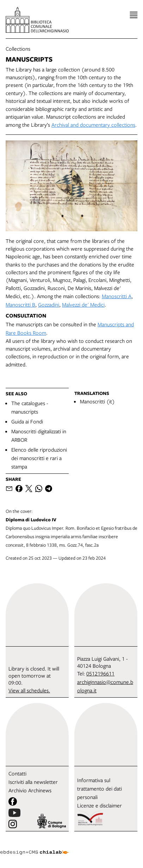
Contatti (17, 773)
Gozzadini (49, 304)
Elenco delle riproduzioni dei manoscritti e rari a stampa (39, 458)
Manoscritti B (20, 304)
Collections (18, 49)
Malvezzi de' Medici (83, 304)
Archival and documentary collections (93, 125)
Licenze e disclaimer (100, 805)
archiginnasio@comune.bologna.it (105, 686)
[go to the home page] (37, 20)
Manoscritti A (117, 296)
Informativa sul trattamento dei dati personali (100, 788)
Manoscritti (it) (97, 401)
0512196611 (100, 673)
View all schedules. (29, 690)
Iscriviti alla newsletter (33, 782)
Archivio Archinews (30, 790)
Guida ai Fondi (27, 421)
